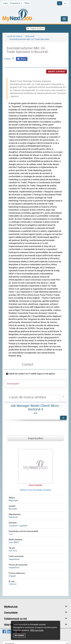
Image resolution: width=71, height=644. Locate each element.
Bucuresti (30, 36)
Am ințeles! (19, 635)
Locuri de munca (14, 36)
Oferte (27, 3)
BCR (35, 413)
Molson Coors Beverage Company (35, 490)
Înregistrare (16, 3)
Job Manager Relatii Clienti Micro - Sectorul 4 (35, 407)
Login (5, 3)
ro (60, 3)
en (65, 3)
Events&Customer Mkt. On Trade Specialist (30, 39)
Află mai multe (37, 630)
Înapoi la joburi (36, 28)
